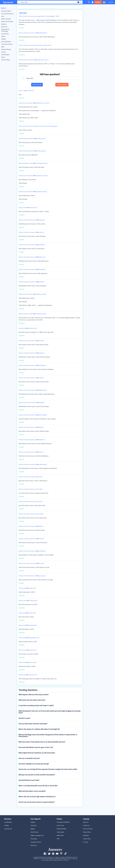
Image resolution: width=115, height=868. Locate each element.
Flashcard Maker (62, 829)
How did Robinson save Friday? (29, 780)
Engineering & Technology (5, 30)
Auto (3, 16)
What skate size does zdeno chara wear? (32, 700)
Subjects (3, 8)
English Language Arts (37, 835)
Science (4, 52)
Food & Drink (5, 34)
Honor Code (60, 825)
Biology (33, 829)
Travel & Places (6, 60)
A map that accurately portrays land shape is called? (36, 706)
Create (98, 2)
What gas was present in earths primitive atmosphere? (37, 775)
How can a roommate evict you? (29, 758)
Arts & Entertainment (7, 14)
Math (3, 47)
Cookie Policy (87, 839)
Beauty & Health (6, 19)
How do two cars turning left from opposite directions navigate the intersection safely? (48, 769)
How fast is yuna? (24, 718)
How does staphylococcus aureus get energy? (34, 764)
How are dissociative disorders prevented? (33, 724)
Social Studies (5, 55)
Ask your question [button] (62, 85)
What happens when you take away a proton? (34, 695)
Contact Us (86, 825)
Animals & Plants (6, 11)
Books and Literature (7, 22)
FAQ (58, 839)
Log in (111, 2)
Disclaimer (86, 835)
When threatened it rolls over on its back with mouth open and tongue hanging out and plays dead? (50, 712)
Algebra (33, 822)
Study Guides (61, 832)
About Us (86, 822)
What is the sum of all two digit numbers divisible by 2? (37, 797)
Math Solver (60, 835)
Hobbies (4, 39)
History (3, 36)
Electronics (4, 27)
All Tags (7, 825)
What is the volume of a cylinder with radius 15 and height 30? (39, 729)
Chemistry (33, 825)
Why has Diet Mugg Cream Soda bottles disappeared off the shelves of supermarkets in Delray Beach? (48, 736)
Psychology (34, 839)
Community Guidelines (63, 822)
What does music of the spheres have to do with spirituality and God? (42, 742)
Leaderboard (8, 822)
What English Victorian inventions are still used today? (37, 753)
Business (4, 24)
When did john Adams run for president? (32, 791)
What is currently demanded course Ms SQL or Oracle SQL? (38, 786)
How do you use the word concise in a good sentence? (37, 802)
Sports (3, 57)
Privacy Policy (87, 832)
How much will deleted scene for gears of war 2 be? (36, 747)
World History (35, 832)
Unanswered (8, 829)
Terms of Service (88, 829)
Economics (34, 845)
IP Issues (86, 842)
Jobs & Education (6, 42)
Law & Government (7, 44)
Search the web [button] (37, 85)
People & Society (6, 49)
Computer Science (36, 842)
